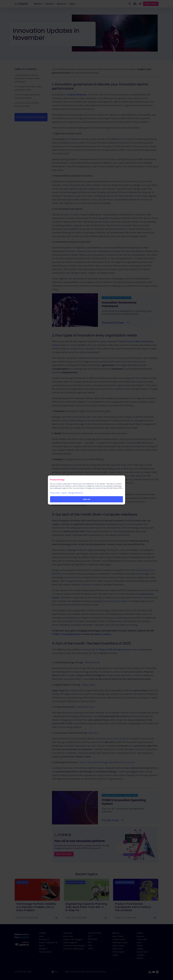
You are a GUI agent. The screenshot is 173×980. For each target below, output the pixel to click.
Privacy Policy (55, 493)
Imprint (64, 493)
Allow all (86, 499)
